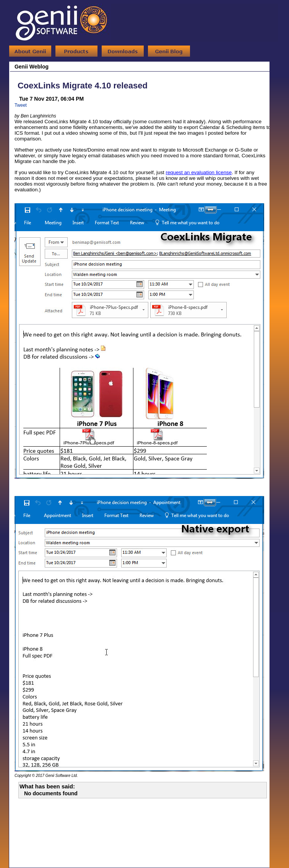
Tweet (21, 105)
